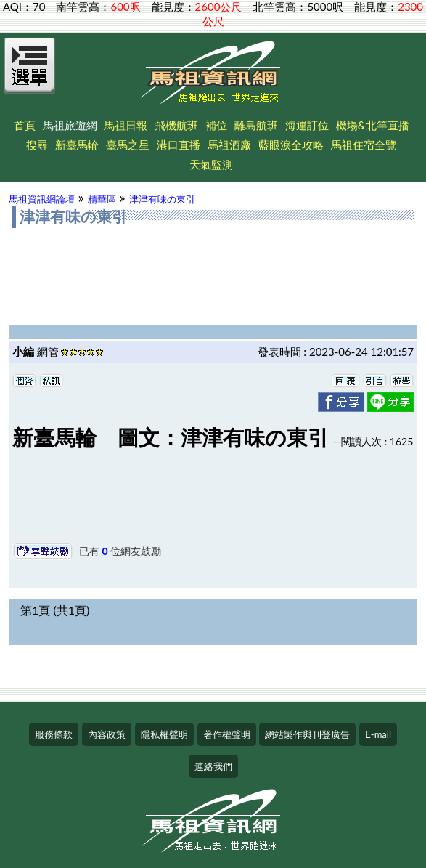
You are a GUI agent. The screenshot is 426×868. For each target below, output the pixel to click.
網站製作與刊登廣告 (307, 734)
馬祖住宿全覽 (364, 145)
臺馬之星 (128, 145)
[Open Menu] (30, 74)
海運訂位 (307, 125)
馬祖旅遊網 (70, 125)
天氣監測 (211, 164)
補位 (216, 125)
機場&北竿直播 (373, 125)
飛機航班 (176, 125)
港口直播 (179, 145)
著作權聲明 (227, 734)
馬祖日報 (126, 125)
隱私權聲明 (164, 734)
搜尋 (37, 145)
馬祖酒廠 (229, 145)
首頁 (25, 125)
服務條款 (54, 734)
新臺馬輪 (77, 145)
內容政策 (107, 734)
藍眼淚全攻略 (291, 145)
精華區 (102, 199)
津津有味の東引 (162, 199)
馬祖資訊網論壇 (42, 199)
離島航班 (256, 125)
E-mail (378, 734)
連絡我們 (213, 766)
